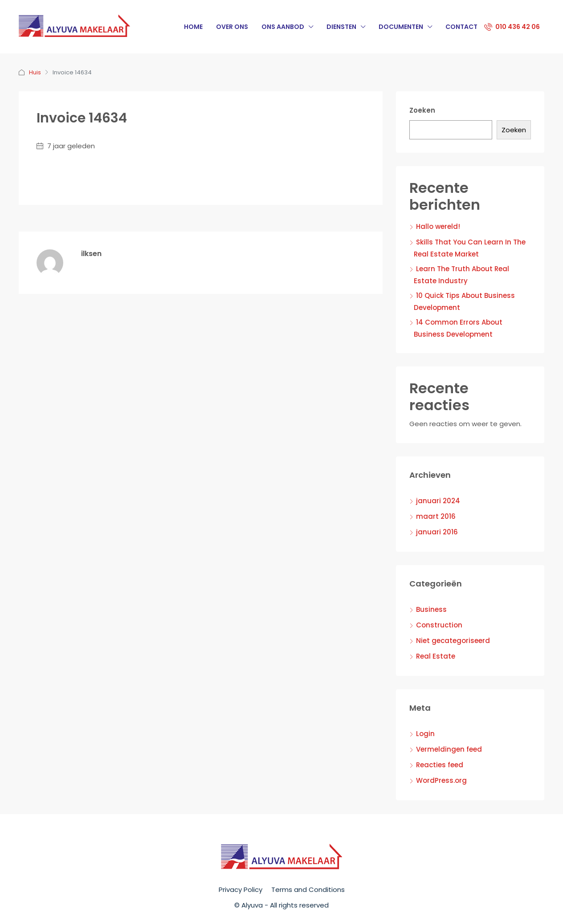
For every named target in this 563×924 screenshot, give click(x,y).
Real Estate (436, 656)
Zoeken (422, 110)
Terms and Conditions (308, 889)
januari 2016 (437, 532)
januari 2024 (438, 501)
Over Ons (232, 27)
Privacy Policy (241, 889)
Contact (461, 27)
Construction (439, 625)
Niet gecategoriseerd (453, 641)
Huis (35, 72)
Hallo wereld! (438, 226)
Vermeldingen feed (449, 749)
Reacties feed (440, 765)
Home (193, 27)
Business (431, 609)
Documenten (401, 27)
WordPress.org (441, 780)
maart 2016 (436, 516)
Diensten (341, 27)
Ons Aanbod (283, 27)
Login (425, 734)
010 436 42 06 (512, 27)
